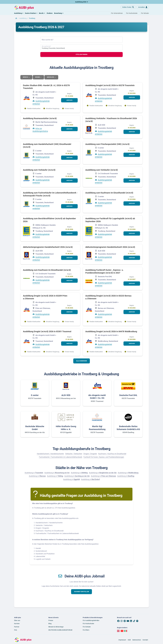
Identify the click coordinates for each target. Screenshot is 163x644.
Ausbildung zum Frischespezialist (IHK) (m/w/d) (107, 144)
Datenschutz (137, 640)
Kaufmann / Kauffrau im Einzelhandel (112, 454)
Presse (51, 620)
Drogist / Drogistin (90, 454)
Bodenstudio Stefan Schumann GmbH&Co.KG (128, 428)
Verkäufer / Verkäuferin (74, 454)
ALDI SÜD (66, 395)
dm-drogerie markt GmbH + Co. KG (97, 397)
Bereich (26, 77)
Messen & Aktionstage (56, 627)
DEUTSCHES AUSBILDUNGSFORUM (60, 630)
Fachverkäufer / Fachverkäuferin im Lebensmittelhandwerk (61, 457)
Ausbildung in (34, 473)
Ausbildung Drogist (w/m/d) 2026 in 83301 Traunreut (47, 331)
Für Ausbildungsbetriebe (91, 620)
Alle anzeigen (82, 361)
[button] (19, 13)
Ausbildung (23, 18)
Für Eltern (86, 630)
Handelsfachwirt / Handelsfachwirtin (50, 454)
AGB (129, 640)
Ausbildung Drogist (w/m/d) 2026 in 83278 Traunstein (110, 85)
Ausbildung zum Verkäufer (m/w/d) (39, 170)
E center (35, 395)
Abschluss (51, 77)
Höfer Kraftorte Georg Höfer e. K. (66, 428)
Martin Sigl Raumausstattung (97, 428)
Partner (17, 627)
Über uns (17, 620)
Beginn (38, 77)
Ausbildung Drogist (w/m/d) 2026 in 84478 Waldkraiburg (111, 331)
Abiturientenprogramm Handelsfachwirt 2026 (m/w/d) (48, 247)
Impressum (122, 640)
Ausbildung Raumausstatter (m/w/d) (40, 118)
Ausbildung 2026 (81, 2)
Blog (50, 624)
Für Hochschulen (88, 624)
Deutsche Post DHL (128, 395)
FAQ (16, 630)
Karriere (17, 624)
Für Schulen (87, 627)
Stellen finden (81, 54)
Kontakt (145, 640)
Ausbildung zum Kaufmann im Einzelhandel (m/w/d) (109, 193)
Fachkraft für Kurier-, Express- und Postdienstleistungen (104, 457)
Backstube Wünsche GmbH (35, 428)
